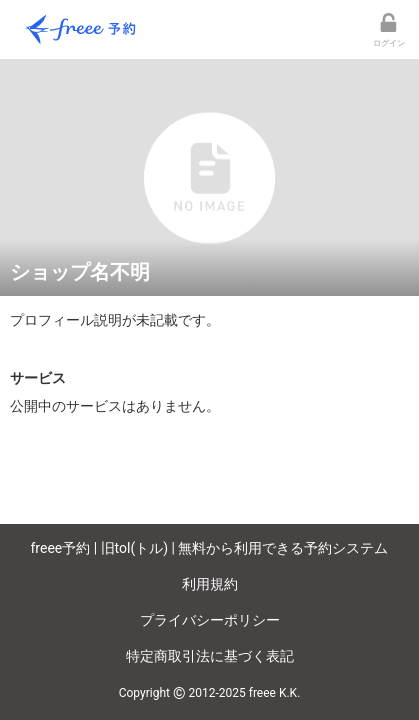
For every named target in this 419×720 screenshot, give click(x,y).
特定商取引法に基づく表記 (210, 656)
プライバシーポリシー (210, 620)
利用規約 (210, 584)
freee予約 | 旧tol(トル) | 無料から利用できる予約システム (210, 548)
